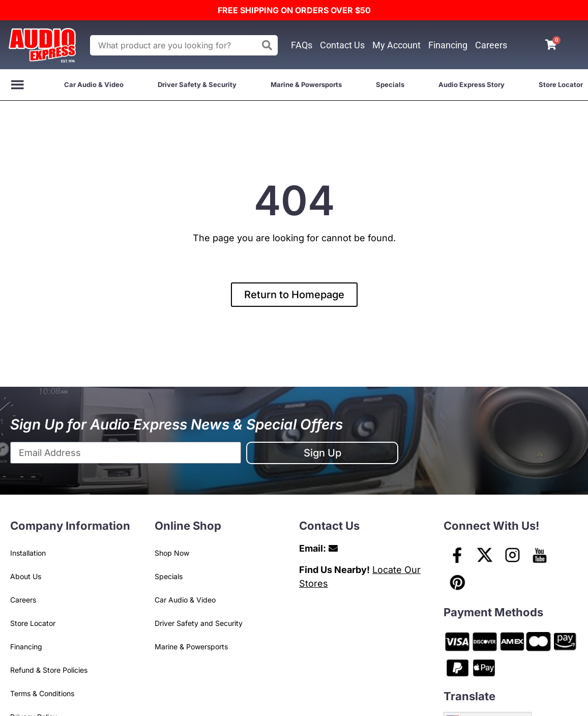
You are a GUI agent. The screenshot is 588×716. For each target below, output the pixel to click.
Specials (390, 84)
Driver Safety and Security (199, 623)
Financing (448, 45)
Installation (28, 553)
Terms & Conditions (42, 693)
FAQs (302, 45)
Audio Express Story (472, 84)
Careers (491, 45)
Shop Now (172, 553)
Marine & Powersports (306, 84)
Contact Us (342, 45)
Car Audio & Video (94, 84)
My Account (396, 45)
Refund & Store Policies (49, 670)
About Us (26, 576)
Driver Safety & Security (197, 84)
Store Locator (561, 84)
